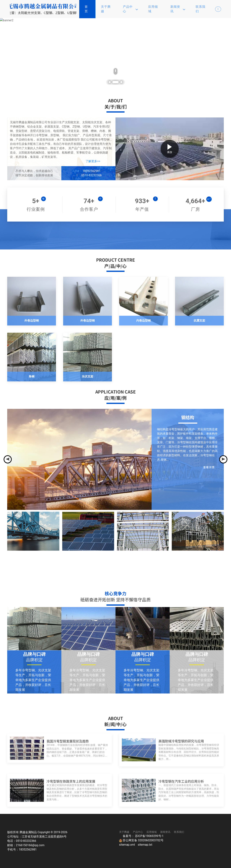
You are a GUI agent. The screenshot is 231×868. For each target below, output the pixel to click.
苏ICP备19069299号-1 (149, 836)
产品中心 (138, 832)
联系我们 (201, 9)
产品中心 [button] (130, 9)
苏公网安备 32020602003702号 (141, 840)
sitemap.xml (127, 845)
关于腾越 (106, 9)
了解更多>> (93, 161)
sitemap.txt (145, 845)
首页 (86, 9)
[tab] (112, 82)
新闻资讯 (165, 832)
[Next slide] (223, 459)
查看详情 (209, 467)
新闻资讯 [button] (178, 9)
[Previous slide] (8, 459)
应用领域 (153, 9)
